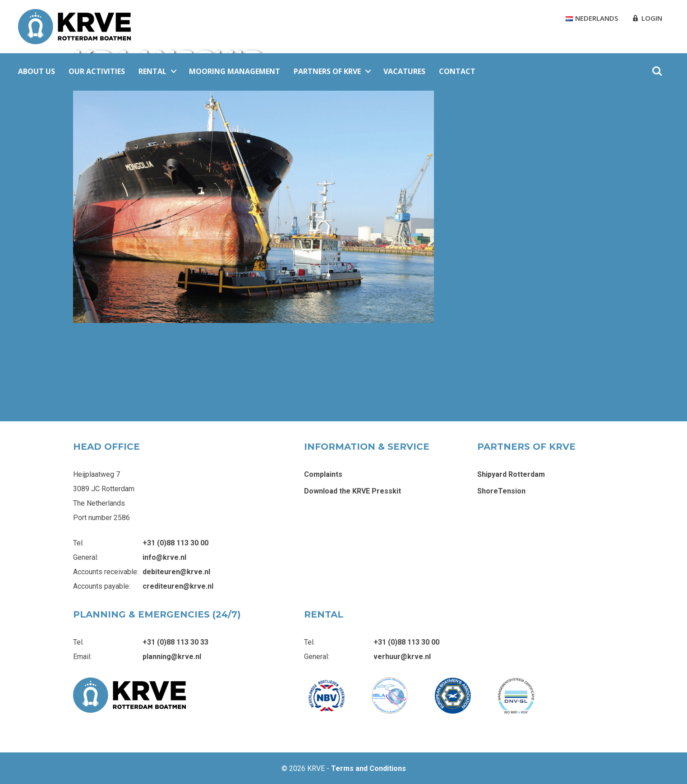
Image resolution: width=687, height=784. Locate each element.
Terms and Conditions (369, 768)
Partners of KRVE (327, 71)
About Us (37, 71)
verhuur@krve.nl (402, 657)
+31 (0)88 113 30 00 (175, 543)
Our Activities (97, 71)
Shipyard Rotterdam (511, 474)
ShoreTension (501, 491)
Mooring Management (235, 71)
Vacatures (404, 71)
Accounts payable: (102, 586)
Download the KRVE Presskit (353, 491)
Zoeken (657, 71)
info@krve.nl (164, 557)
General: (86, 557)
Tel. (78, 543)
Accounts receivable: (106, 572)
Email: (82, 657)
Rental (152, 71)
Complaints (323, 474)
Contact (457, 71)
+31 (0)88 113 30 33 (175, 642)
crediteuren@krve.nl (178, 586)
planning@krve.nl (172, 657)
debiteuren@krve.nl (176, 572)
